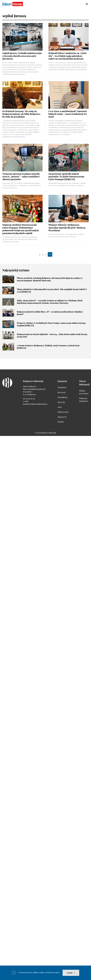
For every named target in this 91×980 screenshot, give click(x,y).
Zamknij (70, 973)
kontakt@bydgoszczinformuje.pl (35, 404)
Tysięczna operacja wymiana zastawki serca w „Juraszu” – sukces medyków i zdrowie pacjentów (21, 177)
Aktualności (62, 387)
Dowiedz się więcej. (53, 972)
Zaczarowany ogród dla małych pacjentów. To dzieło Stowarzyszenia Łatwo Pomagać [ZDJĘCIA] (66, 177)
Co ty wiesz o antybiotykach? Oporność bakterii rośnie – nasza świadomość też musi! (68, 114)
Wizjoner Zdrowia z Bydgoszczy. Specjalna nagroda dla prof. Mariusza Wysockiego (67, 228)
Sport (60, 407)
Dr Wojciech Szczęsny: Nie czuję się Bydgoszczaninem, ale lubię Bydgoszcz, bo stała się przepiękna (22, 114)
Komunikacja (63, 397)
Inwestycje (62, 392)
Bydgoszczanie (63, 412)
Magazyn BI (62, 417)
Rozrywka (61, 402)
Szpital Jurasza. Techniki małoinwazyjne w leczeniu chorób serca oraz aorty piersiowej (22, 56)
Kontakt (61, 422)
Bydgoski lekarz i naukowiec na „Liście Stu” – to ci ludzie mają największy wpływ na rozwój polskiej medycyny (68, 56)
